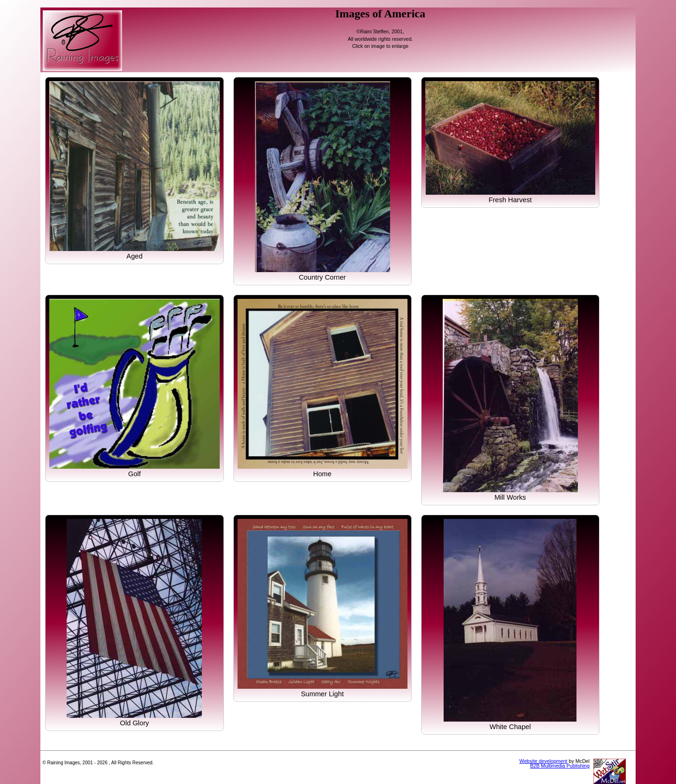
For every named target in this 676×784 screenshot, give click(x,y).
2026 (102, 763)
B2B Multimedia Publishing (560, 766)
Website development (543, 761)
